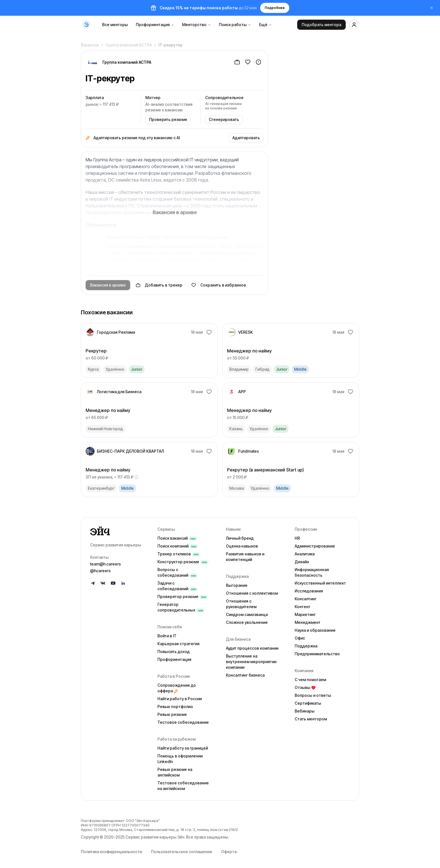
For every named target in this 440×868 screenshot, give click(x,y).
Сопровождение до (177, 688)
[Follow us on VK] (103, 583)
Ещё (265, 25)
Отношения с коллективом (252, 593)
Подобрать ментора (321, 25)
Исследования (309, 591)
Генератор (181, 607)
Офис (300, 638)
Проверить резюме (168, 119)
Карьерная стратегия (178, 644)
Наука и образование (315, 630)
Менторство (197, 25)
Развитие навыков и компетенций (245, 557)
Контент (302, 607)
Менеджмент (308, 622)
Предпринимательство (317, 654)
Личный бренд (240, 538)
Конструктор (183, 562)
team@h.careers (106, 564)
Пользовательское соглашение (182, 852)
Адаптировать (246, 138)
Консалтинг (306, 599)
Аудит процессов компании (252, 648)
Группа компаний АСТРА (129, 43)
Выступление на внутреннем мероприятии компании (251, 662)
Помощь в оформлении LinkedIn (180, 759)
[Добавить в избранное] (248, 62)
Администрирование (315, 546)
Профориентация (155, 25)
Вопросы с (178, 572)
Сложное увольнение (247, 622)
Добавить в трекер (159, 285)
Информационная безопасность (312, 572)
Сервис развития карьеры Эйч (155, 837)
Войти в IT (167, 636)
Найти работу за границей (183, 748)
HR (297, 538)
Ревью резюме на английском (175, 772)
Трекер (179, 554)
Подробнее (275, 8)
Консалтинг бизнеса (245, 675)
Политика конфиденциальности (111, 852)
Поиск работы (235, 25)
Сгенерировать (224, 119)
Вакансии (90, 43)
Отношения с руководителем (241, 604)
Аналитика (305, 554)
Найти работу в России (180, 699)
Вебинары (305, 711)
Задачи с (178, 586)
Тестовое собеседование (183, 722)
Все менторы (115, 25)
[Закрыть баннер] (432, 8)
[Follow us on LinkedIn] (123, 583)
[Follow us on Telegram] (93, 583)
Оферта (229, 852)
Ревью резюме (172, 714)
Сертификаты (308, 703)
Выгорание (237, 585)
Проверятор (183, 596)
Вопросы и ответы (313, 695)
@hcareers (100, 571)
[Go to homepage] (119, 531)
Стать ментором (311, 719)
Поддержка (306, 646)
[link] (149, 351)
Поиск (177, 538)
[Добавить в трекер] (237, 62)
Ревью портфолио (175, 706)
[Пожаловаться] (258, 62)
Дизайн (302, 562)
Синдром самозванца (247, 614)
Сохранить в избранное (219, 285)
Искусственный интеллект (320, 583)
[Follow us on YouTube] (113, 583)
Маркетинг (305, 614)
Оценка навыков (242, 546)
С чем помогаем (310, 680)
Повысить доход (174, 651)
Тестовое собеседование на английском (183, 786)
